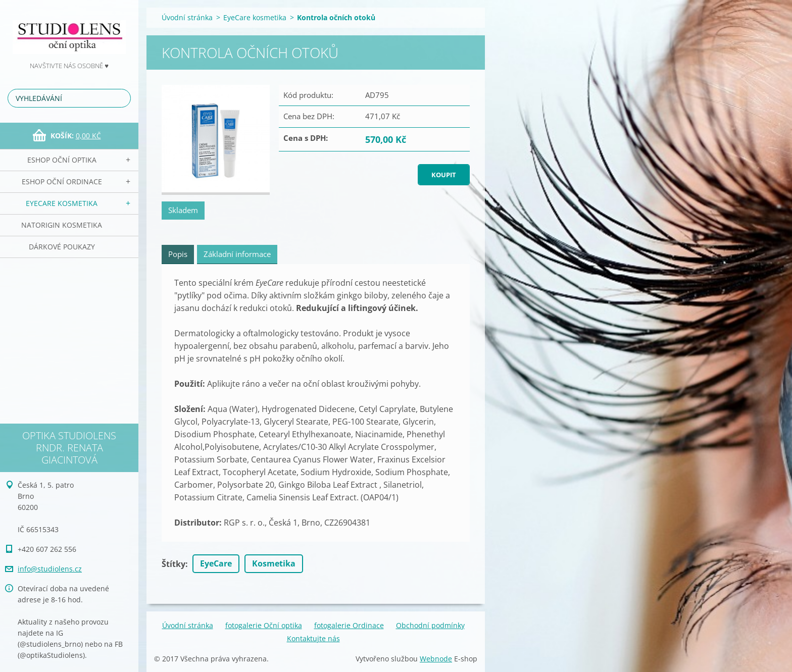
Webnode (436, 659)
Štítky (174, 564)
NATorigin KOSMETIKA (62, 225)
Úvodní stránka (187, 17)
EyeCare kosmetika (62, 203)
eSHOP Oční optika (62, 160)
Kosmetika (274, 563)
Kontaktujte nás (313, 638)
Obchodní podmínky (430, 625)
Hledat (121, 98)
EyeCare (216, 563)
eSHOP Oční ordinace (62, 182)
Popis (178, 254)
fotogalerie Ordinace (349, 625)
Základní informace (237, 254)
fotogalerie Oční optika (264, 625)
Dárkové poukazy (62, 247)
